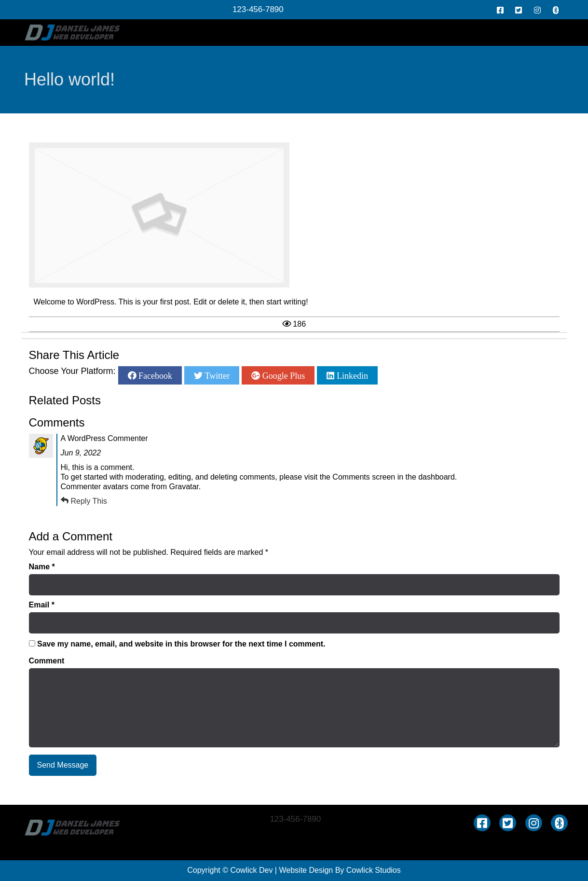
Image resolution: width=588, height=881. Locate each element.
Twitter (216, 375)
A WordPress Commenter (104, 438)
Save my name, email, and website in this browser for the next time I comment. (181, 644)
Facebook (154, 375)
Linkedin (351, 375)
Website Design (306, 870)
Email (42, 605)
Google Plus (282, 375)
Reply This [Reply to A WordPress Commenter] (89, 501)
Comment (47, 661)
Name (42, 567)
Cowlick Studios (374, 870)
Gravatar (184, 487)
